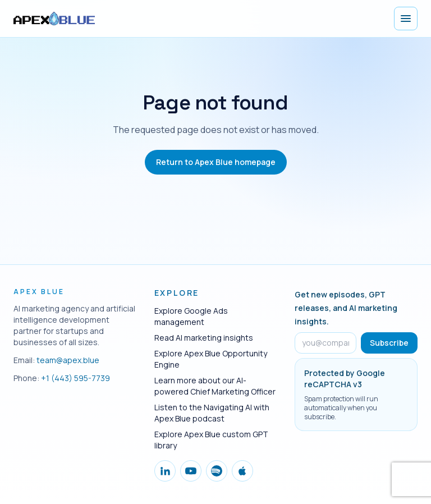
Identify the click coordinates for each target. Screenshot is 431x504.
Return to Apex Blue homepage (216, 162)
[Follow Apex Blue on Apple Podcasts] (242, 471)
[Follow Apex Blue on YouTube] (191, 471)
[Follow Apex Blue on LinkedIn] (165, 471)
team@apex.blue (68, 360)
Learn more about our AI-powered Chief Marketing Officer (215, 386)
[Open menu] (406, 19)
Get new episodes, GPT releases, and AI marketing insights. (346, 308)
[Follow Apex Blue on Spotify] (217, 471)
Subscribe (389, 343)
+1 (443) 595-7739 (75, 378)
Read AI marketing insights (204, 338)
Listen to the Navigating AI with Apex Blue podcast (212, 413)
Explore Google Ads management (191, 316)
